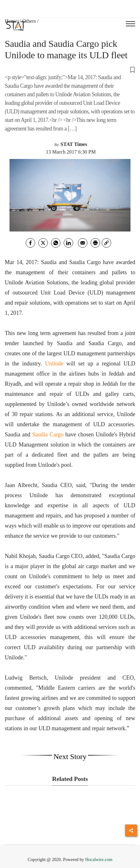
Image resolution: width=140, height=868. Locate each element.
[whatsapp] (56, 243)
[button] (70, 69)
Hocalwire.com (99, 860)
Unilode (54, 364)
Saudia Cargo (48, 434)
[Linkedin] (68, 243)
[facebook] (30, 243)
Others (29, 21)
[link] (106, 243)
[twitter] (43, 243)
